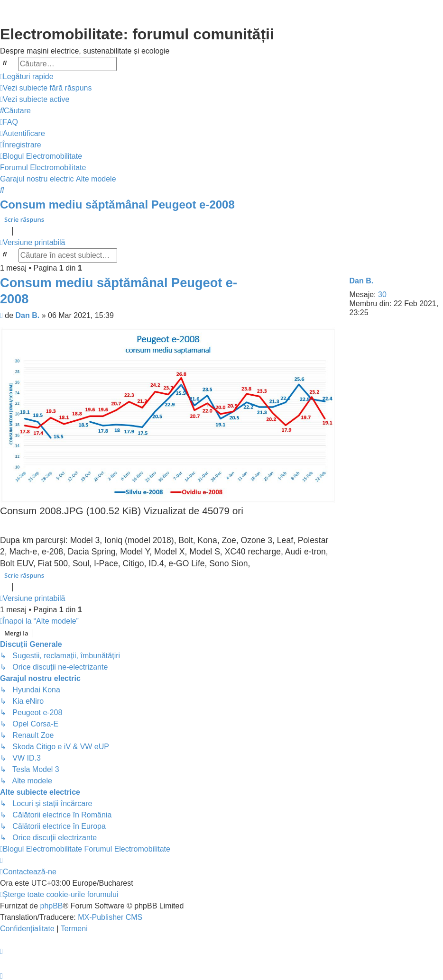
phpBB (51, 906)
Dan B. (362, 281)
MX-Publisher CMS (110, 917)
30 (382, 295)
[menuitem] (46, 88)
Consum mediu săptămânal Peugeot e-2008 (117, 204)
